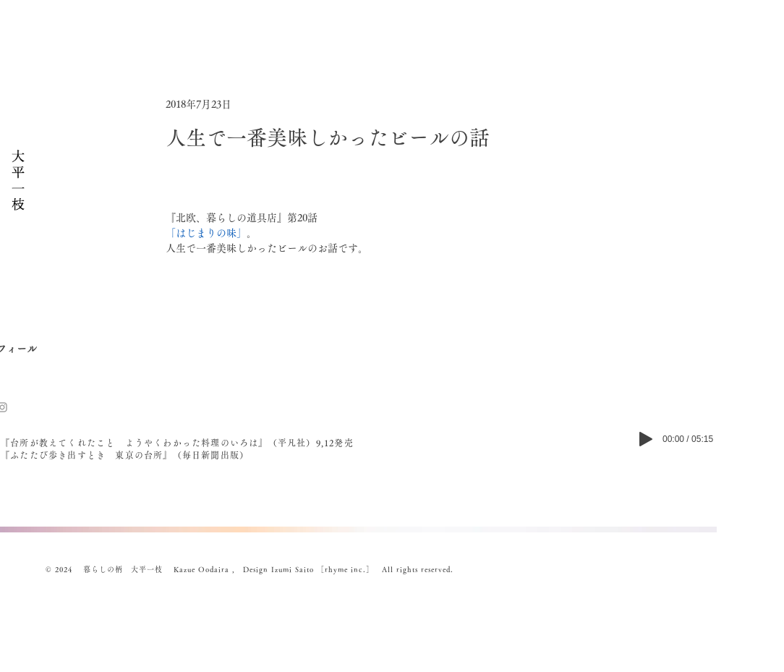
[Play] (646, 439)
